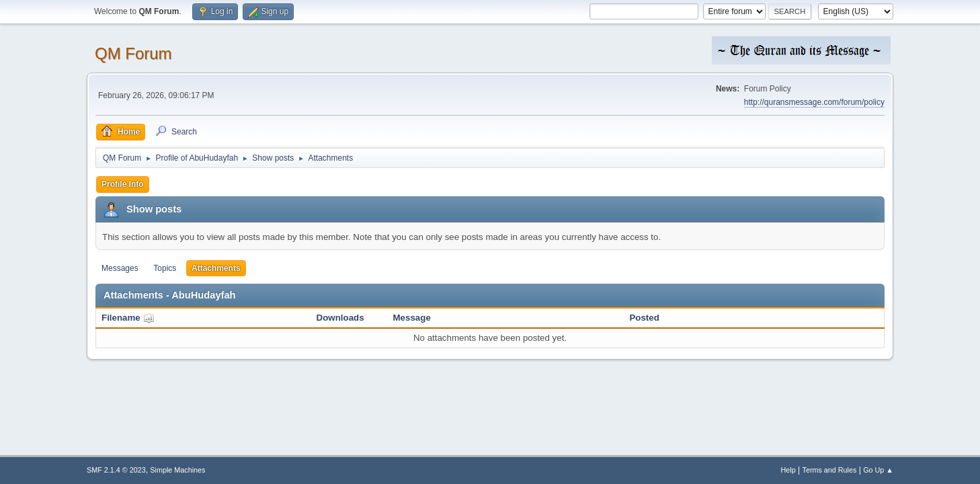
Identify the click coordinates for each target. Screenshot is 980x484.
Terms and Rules (830, 470)
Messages (120, 268)
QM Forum (133, 53)
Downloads (340, 318)
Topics (165, 268)
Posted (644, 318)
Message (412, 318)
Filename (128, 318)
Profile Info (123, 184)
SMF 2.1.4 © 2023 (116, 470)
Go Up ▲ (878, 470)
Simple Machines (177, 470)
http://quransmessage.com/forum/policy (814, 102)
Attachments (216, 268)
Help (788, 470)
